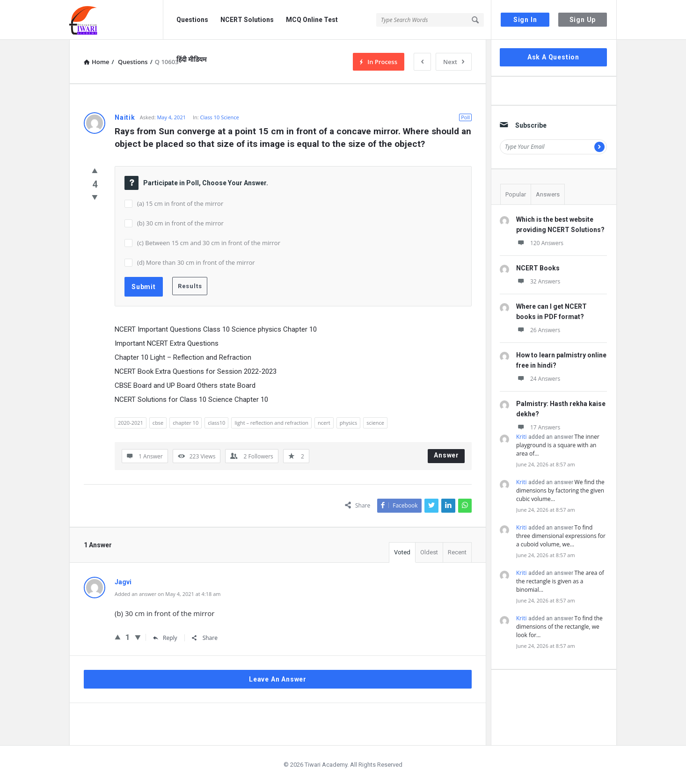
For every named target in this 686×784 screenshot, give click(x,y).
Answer (446, 455)
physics (349, 423)
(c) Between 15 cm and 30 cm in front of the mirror (209, 243)
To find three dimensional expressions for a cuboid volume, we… (561, 536)
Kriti (522, 437)
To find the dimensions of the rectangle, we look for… (559, 627)
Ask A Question (553, 57)
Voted (402, 552)
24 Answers (538, 379)
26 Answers (538, 330)
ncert (324, 423)
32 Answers (538, 281)
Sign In (525, 20)
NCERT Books (538, 268)
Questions (192, 20)
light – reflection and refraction (271, 423)
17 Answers (538, 427)
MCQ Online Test (312, 20)
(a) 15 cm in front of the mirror (180, 203)
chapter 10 (186, 423)
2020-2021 (131, 423)
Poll (465, 117)
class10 (216, 423)
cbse (158, 423)
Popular (516, 194)
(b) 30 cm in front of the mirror (180, 223)
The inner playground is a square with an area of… (558, 445)
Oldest (429, 552)
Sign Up (583, 20)
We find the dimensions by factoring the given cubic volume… (560, 490)
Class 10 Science (220, 117)
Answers (548, 194)
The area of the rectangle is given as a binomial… (560, 581)
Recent (457, 552)
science (375, 423)
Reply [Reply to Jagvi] (165, 638)
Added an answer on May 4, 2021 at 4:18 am (168, 594)
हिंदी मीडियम (191, 59)
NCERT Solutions (247, 20)
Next (454, 62)
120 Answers (540, 243)
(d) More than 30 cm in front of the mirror (196, 262)
